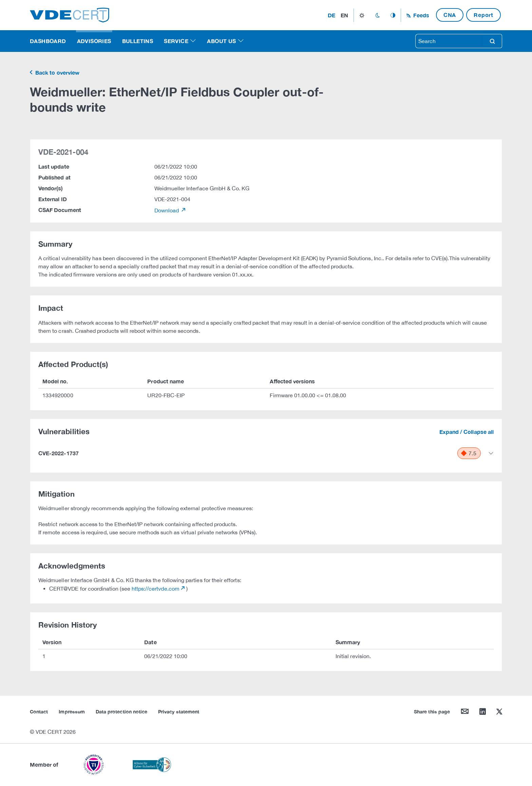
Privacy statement (179, 712)
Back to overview (57, 72)
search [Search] (492, 41)
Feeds (420, 15)
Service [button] (176, 41)
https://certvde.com (156, 589)
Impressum (72, 712)
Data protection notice (121, 712)
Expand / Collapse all (467, 432)
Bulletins (138, 41)
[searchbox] (449, 41)
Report (483, 15)
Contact (39, 712)
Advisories (94, 41)
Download (167, 210)
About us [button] (221, 41)
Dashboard (48, 41)
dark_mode (377, 15)
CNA (450, 15)
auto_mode (393, 15)
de (331, 15)
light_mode (362, 15)
